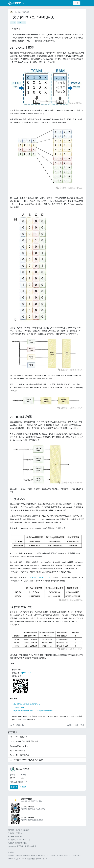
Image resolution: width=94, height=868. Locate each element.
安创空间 (19, 855)
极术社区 (16, 3)
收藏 (70, 725)
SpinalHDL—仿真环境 (19, 737)
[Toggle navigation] (83, 3)
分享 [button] (77, 725)
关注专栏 (14, 787)
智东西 (45, 859)
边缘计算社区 (41, 855)
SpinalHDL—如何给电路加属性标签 (24, 741)
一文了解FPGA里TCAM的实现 (32, 17)
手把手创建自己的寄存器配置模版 (27, 704)
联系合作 (19, 833)
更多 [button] (82, 725)
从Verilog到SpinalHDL (19, 746)
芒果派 (24, 859)
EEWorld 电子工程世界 (18, 846)
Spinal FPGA (26, 673)
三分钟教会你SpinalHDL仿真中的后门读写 (27, 760)
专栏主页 (23, 787)
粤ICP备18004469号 (15, 836)
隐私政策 (26, 830)
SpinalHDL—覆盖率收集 (20, 755)
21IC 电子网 (51, 855)
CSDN (10, 859)
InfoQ (33, 855)
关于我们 (11, 833)
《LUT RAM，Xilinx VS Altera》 (39, 578)
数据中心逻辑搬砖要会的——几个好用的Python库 (33, 711)
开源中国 (26, 855)
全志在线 (17, 859)
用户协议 (19, 830)
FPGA (13, 23)
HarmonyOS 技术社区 (64, 855)
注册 (76, 3)
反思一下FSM (19, 707)
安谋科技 (11, 855)
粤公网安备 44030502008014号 (19, 840)
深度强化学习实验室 (34, 859)
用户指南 (11, 830)
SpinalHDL (21, 23)
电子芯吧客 (77, 855)
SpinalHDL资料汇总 (18, 751)
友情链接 (11, 852)
